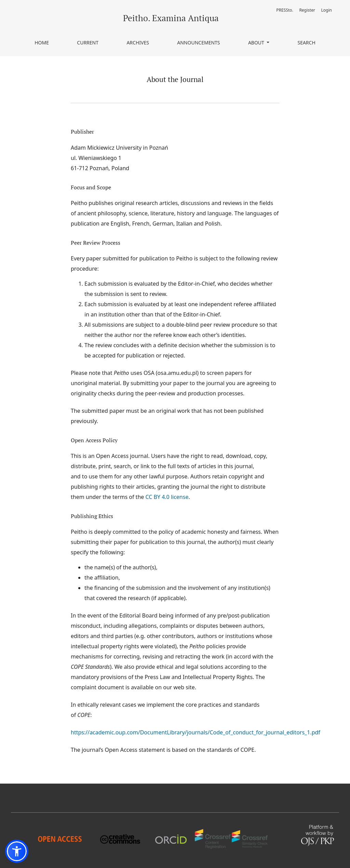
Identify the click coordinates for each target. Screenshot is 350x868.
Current (88, 43)
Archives (138, 43)
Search (306, 43)
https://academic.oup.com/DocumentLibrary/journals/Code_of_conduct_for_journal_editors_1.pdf (196, 732)
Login (327, 10)
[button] (17, 851)
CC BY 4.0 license (167, 497)
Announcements (198, 43)
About (257, 43)
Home (42, 43)
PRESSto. (285, 10)
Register (307, 10)
